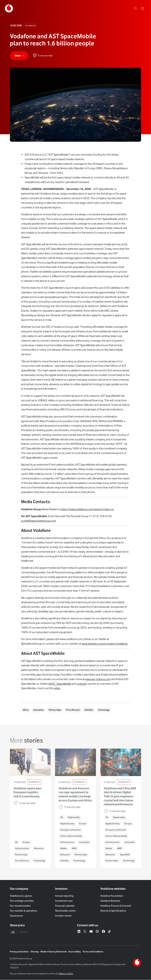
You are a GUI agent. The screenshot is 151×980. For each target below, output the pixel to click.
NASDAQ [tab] (24, 932)
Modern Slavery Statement (54, 952)
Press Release (73, 710)
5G (16, 842)
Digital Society (67, 824)
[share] (19, 56)
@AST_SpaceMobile (60, 684)
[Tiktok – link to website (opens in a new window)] (109, 932)
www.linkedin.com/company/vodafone (105, 644)
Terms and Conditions (93, 952)
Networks (39, 848)
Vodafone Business (110, 901)
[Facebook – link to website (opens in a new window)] (103, 932)
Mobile (64, 848)
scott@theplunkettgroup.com (39, 521)
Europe (26, 842)
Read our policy (66, 974)
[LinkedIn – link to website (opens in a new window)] (79, 932)
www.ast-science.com (98, 679)
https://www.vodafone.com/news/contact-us (87, 509)
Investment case (64, 901)
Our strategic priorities (22, 901)
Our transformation (20, 906)
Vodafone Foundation (112, 896)
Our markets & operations (24, 911)
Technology (31, 26)
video (57, 688)
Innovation (39, 710)
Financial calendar (65, 906)
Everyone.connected (70, 830)
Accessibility (75, 952)
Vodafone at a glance (21, 896)
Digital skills (74, 817)
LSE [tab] (13, 932)
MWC (74, 848)
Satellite (89, 710)
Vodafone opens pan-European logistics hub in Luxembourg (28, 792)
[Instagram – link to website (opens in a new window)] (97, 932)
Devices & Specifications (113, 911)
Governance (16, 916)
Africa (26, 710)
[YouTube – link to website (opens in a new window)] (91, 932)
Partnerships (55, 710)
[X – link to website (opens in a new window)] (85, 932)
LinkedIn (82, 684)
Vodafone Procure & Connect (116, 906)
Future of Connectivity (71, 836)
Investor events (63, 916)
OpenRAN (125, 855)
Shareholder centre (65, 911)
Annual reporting (64, 896)
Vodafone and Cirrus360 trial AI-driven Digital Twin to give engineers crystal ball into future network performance (120, 796)
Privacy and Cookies (19, 952)
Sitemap (35, 952)
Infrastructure (22, 848)
